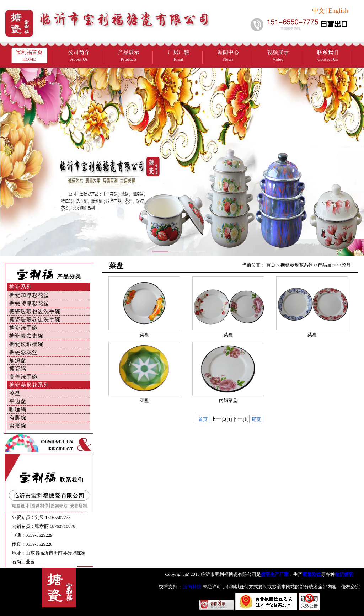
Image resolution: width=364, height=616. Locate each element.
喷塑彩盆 (312, 574)
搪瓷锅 (18, 369)
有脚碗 (18, 418)
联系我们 (328, 56)
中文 (318, 11)
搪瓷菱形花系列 (29, 385)
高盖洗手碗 (23, 377)
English (338, 11)
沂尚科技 (192, 587)
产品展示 (129, 56)
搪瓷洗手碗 (23, 328)
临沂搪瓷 (344, 574)
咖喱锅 (18, 409)
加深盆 (18, 360)
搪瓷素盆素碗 (26, 336)
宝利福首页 (29, 56)
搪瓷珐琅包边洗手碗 (35, 311)
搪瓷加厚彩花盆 (29, 295)
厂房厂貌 (178, 56)
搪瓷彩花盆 (23, 352)
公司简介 (79, 56)
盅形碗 (18, 426)
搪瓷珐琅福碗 (26, 344)
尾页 (256, 419)
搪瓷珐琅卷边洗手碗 (35, 320)
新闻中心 (228, 56)
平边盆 (18, 401)
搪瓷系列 (21, 287)
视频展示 (278, 56)
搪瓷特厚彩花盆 (29, 303)
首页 (271, 265)
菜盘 (15, 393)
